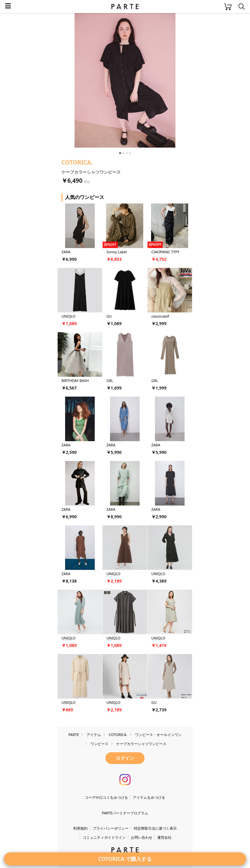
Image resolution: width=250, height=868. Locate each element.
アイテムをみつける (149, 797)
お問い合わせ (142, 837)
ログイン (125, 758)
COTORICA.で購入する (125, 859)
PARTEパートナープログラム (125, 813)
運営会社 (164, 837)
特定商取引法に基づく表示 (155, 828)
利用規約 (80, 828)
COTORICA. (77, 162)
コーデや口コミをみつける (106, 797)
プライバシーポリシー (111, 828)
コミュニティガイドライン (104, 837)
